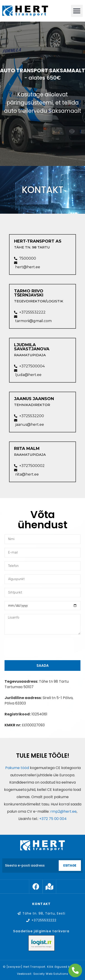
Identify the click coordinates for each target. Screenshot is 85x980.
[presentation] (39, 647)
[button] (77, 11)
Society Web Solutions (51, 974)
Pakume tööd (17, 768)
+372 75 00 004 (53, 819)
